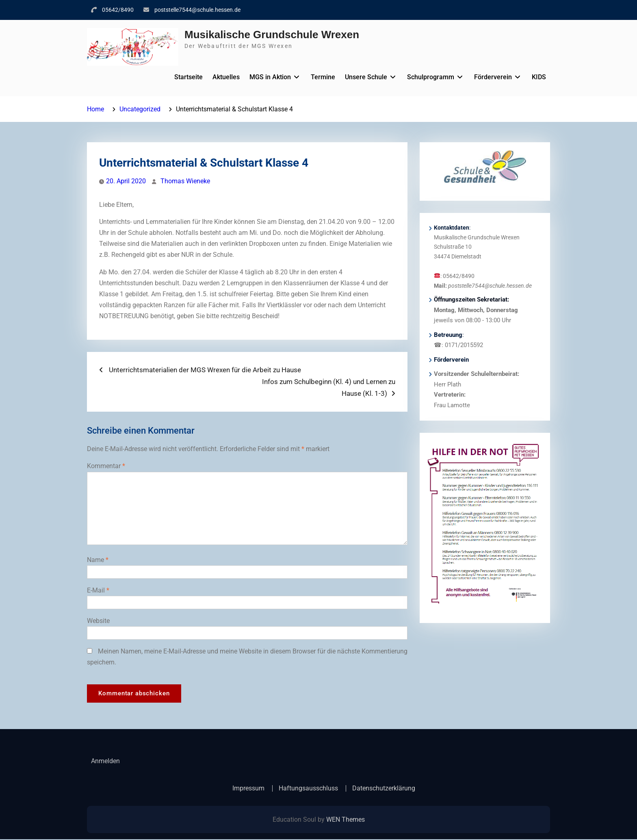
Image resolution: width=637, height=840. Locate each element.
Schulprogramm (431, 77)
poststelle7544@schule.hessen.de (197, 10)
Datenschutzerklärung (384, 789)
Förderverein (493, 77)
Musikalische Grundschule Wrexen (272, 35)
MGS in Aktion (270, 77)
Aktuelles (226, 77)
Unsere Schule (366, 77)
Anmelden (105, 761)
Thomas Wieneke (185, 181)
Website (98, 621)
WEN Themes (346, 820)
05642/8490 (118, 10)
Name (98, 560)
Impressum (248, 789)
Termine (323, 77)
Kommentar (106, 466)
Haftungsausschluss (308, 789)
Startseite (188, 77)
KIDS (539, 77)
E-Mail (98, 590)
